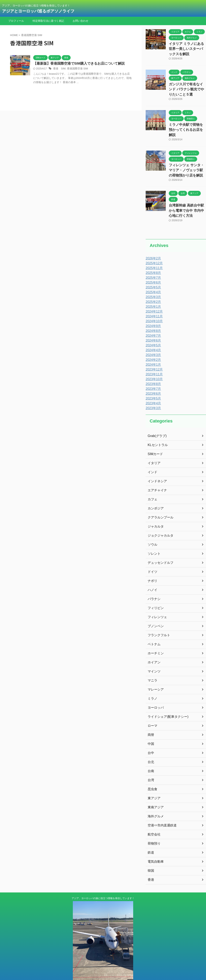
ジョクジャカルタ (159, 522)
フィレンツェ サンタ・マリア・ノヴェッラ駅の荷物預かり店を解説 (187, 159)
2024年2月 (152, 346)
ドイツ (152, 558)
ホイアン (153, 649)
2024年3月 (152, 342)
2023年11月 (153, 361)
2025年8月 (152, 259)
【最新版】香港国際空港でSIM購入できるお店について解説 (76, 64)
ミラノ (152, 685)
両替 (150, 721)
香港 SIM (59, 69)
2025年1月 (152, 293)
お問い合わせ (80, 21)
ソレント (153, 540)
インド (152, 459)
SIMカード (154, 441)
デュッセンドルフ (159, 549)
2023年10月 (153, 366)
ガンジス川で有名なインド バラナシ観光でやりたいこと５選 (187, 87)
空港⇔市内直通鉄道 (160, 812)
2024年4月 (152, 337)
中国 (150, 730)
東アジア (153, 785)
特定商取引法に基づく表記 (48, 21)
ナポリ (152, 567)
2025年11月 (153, 255)
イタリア (153, 450)
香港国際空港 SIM (76, 69)
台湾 (150, 767)
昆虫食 (152, 776)
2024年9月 (152, 313)
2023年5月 (152, 385)
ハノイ (152, 576)
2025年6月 (152, 269)
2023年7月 (152, 375)
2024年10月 (153, 308)
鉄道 (150, 839)
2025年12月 (153, 250)
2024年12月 (153, 298)
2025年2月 (152, 288)
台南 (150, 758)
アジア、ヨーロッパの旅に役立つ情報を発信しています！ (103, 885)
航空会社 (153, 821)
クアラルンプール (159, 504)
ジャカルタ (155, 513)
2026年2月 (152, 245)
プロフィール (16, 21)
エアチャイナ (156, 477)
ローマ (152, 712)
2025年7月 (152, 264)
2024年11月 (153, 303)
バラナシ (153, 586)
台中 (150, 739)
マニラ (152, 667)
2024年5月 (152, 332)
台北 (150, 749)
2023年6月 (152, 380)
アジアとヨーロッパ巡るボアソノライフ (40, 11)
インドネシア (156, 468)
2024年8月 (152, 317)
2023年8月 (152, 371)
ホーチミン (155, 640)
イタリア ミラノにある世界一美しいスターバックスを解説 (187, 48)
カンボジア (155, 495)
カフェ (152, 486)
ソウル (152, 531)
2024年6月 (152, 327)
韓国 (150, 857)
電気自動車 (155, 848)
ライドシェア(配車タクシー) (165, 703)
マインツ (153, 658)
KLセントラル (156, 432)
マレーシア (155, 676)
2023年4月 (152, 390)
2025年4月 (152, 279)
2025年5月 (152, 274)
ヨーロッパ (155, 694)
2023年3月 (152, 395)
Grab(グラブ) (156, 422)
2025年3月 (152, 284)
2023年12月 (153, 356)
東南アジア (155, 794)
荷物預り (153, 830)
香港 (150, 866)
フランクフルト (158, 622)
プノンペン (155, 613)
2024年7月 (152, 322)
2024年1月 (152, 351)
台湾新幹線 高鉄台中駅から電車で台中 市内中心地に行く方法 (186, 198)
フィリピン (155, 595)
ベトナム (153, 631)
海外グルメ (155, 803)
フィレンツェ (156, 604)
